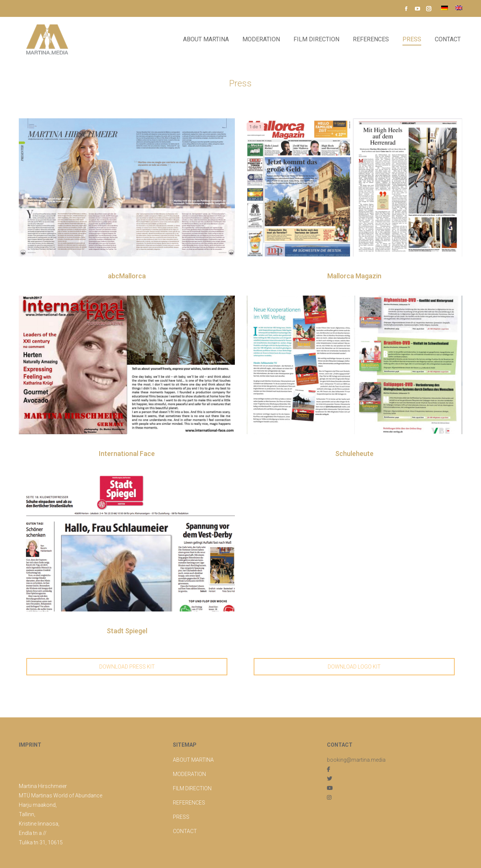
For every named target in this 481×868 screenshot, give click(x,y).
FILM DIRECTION (192, 788)
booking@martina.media (356, 760)
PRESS (181, 817)
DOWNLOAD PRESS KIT (127, 667)
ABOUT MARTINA (193, 760)
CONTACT (185, 831)
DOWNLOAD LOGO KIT (354, 667)
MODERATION (189, 774)
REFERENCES (189, 803)
